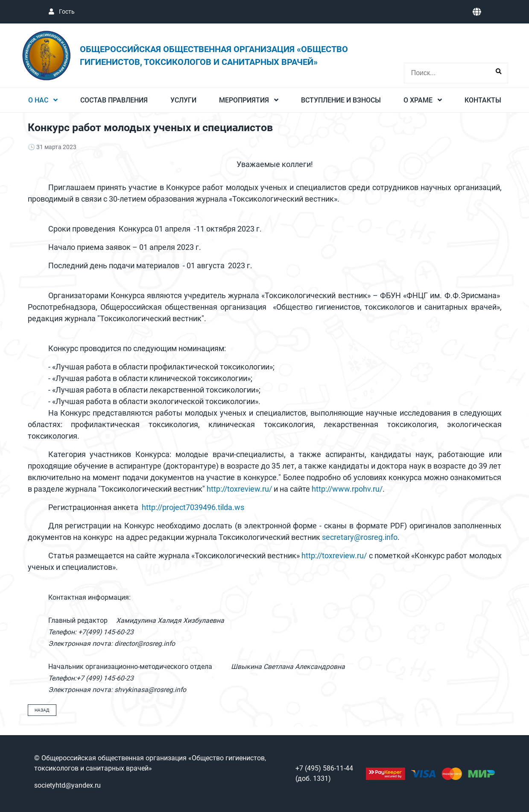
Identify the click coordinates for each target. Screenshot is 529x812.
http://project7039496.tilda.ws (193, 507)
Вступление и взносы (341, 100)
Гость (66, 12)
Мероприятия (245, 100)
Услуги (183, 100)
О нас (39, 100)
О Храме (419, 100)
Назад (42, 710)
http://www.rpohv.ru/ (347, 489)
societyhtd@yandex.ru (67, 785)
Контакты (483, 100)
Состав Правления (114, 100)
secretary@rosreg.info (360, 537)
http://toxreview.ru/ (239, 489)
